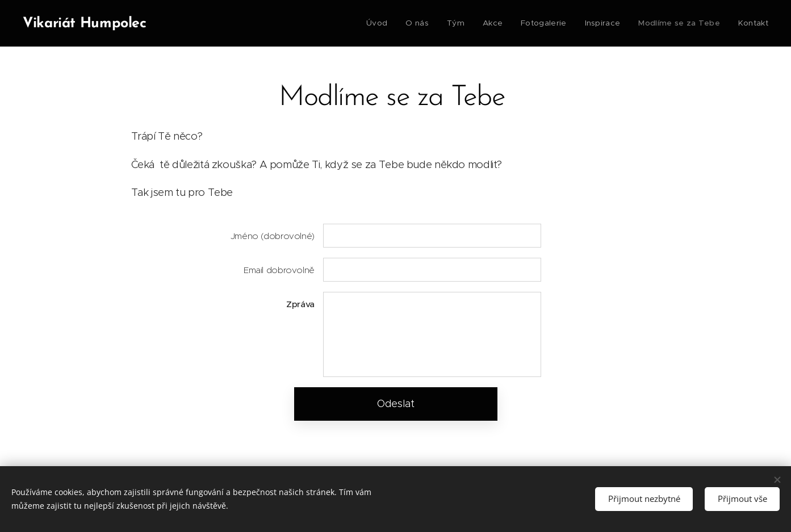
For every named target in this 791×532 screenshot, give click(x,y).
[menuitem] (385, 23)
